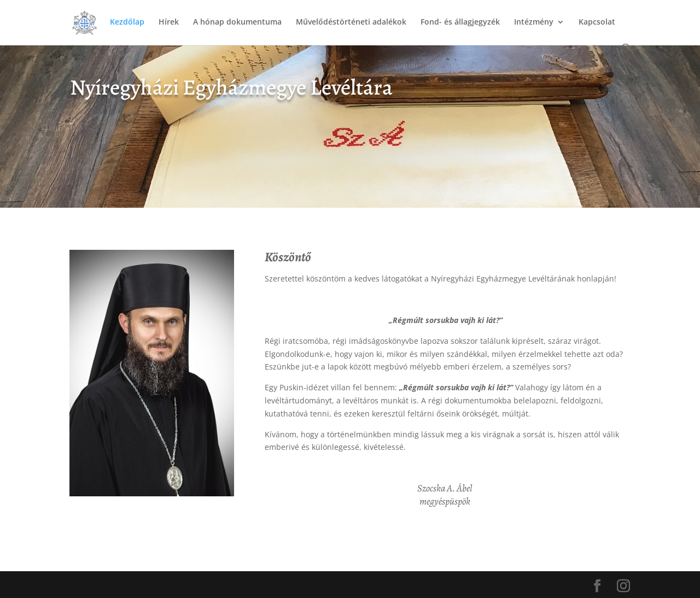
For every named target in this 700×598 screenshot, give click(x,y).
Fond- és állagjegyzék (460, 22)
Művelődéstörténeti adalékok (351, 22)
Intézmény (534, 22)
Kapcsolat (597, 22)
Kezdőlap (127, 22)
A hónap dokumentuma (237, 22)
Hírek (169, 22)
